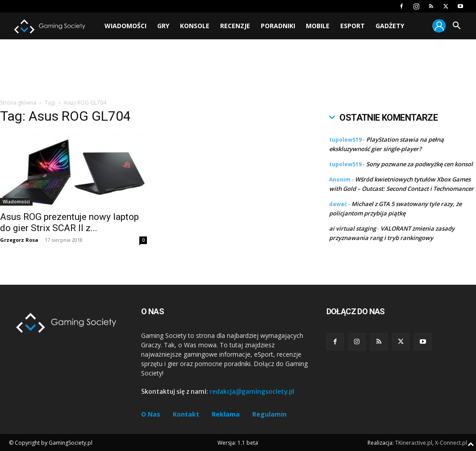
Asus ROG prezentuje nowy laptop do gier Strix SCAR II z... (69, 222)
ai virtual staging (353, 228)
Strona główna (18, 103)
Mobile (318, 26)
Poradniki (278, 26)
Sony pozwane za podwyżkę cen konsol (420, 164)
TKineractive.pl (414, 443)
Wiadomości (125, 26)
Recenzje (235, 26)
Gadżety (390, 26)
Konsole (195, 26)
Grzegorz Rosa (19, 240)
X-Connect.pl (451, 443)
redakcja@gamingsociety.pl (252, 392)
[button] (456, 27)
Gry (163, 26)
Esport (353, 26)
